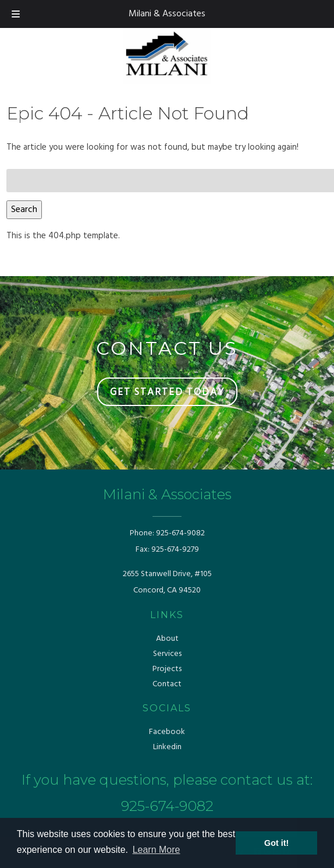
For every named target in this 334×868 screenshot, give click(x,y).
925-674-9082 (180, 533)
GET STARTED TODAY (167, 392)
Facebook (167, 732)
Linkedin (167, 747)
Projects (167, 669)
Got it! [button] (276, 843)
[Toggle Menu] (16, 14)
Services (167, 654)
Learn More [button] (157, 850)
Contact (167, 684)
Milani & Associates (167, 14)
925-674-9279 (175, 550)
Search (24, 210)
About (167, 639)
